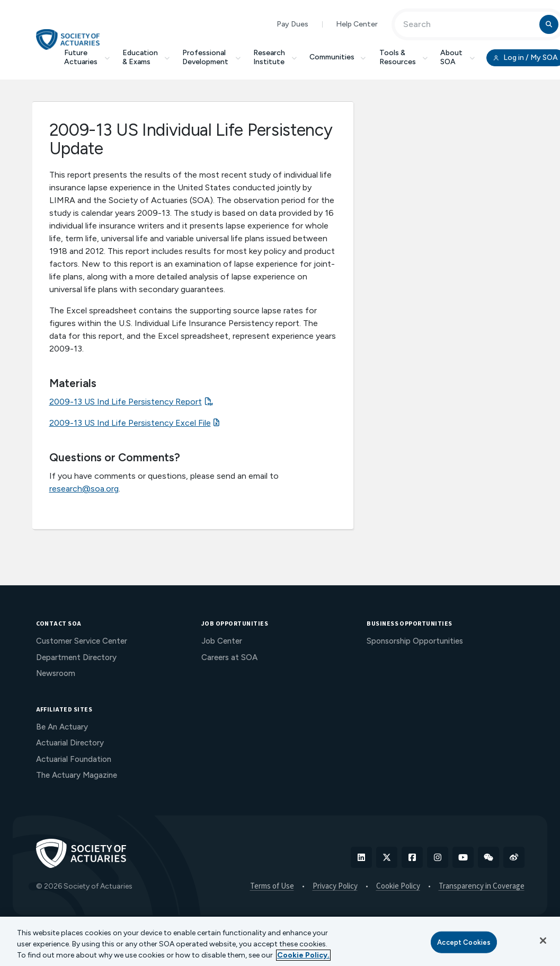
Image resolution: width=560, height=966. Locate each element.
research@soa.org (84, 489)
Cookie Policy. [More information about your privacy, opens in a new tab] (303, 955)
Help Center (357, 24)
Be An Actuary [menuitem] (62, 727)
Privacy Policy (335, 886)
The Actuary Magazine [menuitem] (77, 775)
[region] (280, 941)
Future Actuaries (87, 57)
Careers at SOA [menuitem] (229, 657)
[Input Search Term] (469, 24)
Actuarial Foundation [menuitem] (74, 759)
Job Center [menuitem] (222, 641)
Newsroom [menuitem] (56, 673)
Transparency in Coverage (482, 886)
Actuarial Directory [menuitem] (70, 743)
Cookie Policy (398, 886)
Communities (338, 57)
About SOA (457, 57)
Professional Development (211, 57)
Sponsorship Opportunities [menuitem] (415, 641)
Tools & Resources (404, 57)
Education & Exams (146, 57)
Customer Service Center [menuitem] (82, 641)
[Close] (543, 941)
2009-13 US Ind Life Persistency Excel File (130, 423)
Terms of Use (272, 886)
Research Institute (275, 57)
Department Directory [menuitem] (76, 657)
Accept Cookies (464, 942)
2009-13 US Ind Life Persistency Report (126, 402)
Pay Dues (292, 24)
